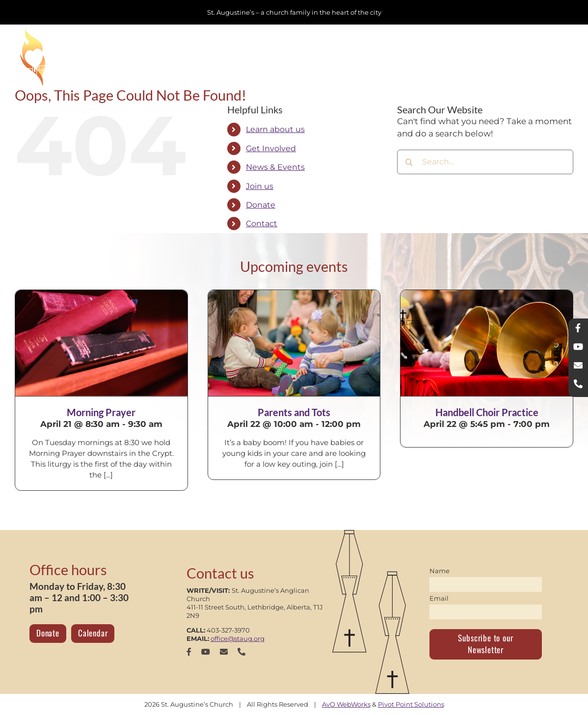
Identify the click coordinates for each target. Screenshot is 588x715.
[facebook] (189, 652)
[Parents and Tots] (294, 343)
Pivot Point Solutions (411, 704)
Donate (261, 205)
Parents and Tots (294, 412)
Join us (260, 186)
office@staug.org (238, 638)
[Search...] (485, 162)
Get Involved (271, 148)
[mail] (224, 652)
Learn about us (275, 129)
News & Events (275, 167)
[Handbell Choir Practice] (487, 343)
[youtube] (206, 652)
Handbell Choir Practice (487, 412)
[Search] (409, 162)
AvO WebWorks (346, 704)
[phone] (241, 652)
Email (439, 598)
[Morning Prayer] (101, 343)
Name (440, 571)
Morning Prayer (101, 412)
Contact (262, 224)
